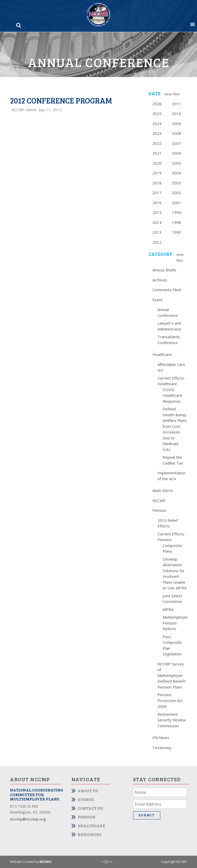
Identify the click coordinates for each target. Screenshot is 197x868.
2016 (157, 203)
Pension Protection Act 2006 (170, 700)
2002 (176, 193)
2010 (176, 114)
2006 (176, 153)
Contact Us (90, 808)
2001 (176, 203)
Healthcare (162, 354)
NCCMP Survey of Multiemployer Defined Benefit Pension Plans (172, 675)
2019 (157, 173)
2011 (176, 104)
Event (157, 300)
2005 (176, 163)
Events (86, 799)
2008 (176, 133)
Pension (159, 510)
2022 (157, 143)
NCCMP (159, 501)
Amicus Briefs (164, 270)
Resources (89, 834)
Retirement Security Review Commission (172, 720)
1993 (176, 232)
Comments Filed (167, 290)
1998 (176, 222)
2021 (157, 153)
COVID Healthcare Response (172, 395)
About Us (88, 791)
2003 (176, 183)
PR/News (161, 738)
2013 (157, 232)
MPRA (168, 609)
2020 (157, 163)
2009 (176, 124)
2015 (157, 212)
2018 (157, 183)
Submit (147, 815)
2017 (157, 193)
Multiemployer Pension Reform (175, 623)
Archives (160, 280)
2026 (157, 104)
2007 (176, 143)
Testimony (162, 748)
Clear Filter (172, 94)
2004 (176, 173)
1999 (176, 212)
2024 (157, 124)
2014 (157, 222)
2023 (157, 133)
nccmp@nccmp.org (28, 819)
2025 (157, 114)
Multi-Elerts (163, 490)
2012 (157, 242)
